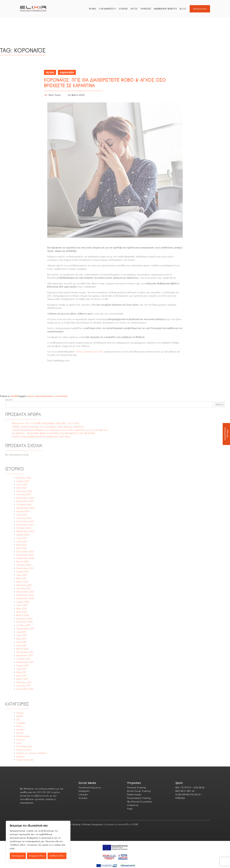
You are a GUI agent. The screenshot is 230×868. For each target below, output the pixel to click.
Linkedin (83, 795)
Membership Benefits (165, 9)
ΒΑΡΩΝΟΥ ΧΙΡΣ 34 (185, 791)
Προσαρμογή (18, 856)
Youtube (83, 798)
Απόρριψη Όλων (37, 856)
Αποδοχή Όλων (57, 856)
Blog (183, 9)
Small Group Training (139, 791)
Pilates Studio (134, 795)
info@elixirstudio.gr (42, 796)
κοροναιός (41, 396)
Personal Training (136, 788)
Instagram (84, 791)
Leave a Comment (57, 396)
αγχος (30, 396)
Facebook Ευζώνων (90, 788)
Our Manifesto (107, 9)
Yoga (130, 809)
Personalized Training (139, 798)
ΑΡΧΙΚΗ (92, 9)
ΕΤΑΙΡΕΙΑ (123, 9)
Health (14, 396)
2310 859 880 (44, 792)
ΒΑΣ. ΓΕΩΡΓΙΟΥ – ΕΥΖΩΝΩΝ (190, 788)
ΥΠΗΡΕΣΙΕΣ (146, 9)
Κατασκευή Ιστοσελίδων (118, 824)
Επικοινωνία (200, 9)
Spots (134, 9)
